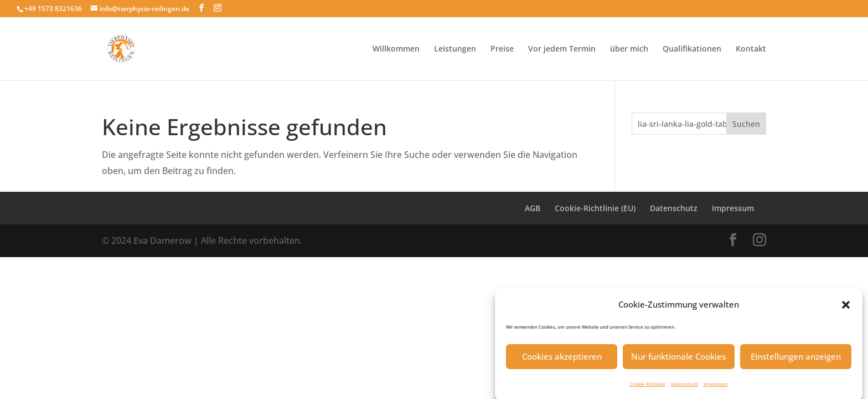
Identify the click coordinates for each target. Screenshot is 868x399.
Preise (502, 49)
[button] (846, 308)
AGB (533, 208)
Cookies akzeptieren (562, 360)
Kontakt (751, 49)
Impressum (716, 387)
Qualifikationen (692, 49)
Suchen (746, 124)
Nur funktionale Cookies (678, 360)
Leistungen (455, 49)
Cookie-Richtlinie (648, 387)
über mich (629, 49)
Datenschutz (684, 387)
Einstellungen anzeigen (796, 360)
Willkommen (396, 49)
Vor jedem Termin (562, 49)
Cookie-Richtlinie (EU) (595, 208)
